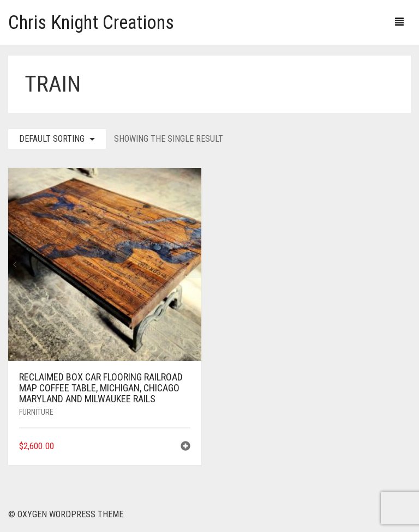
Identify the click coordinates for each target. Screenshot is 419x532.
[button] (185, 447)
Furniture (36, 412)
